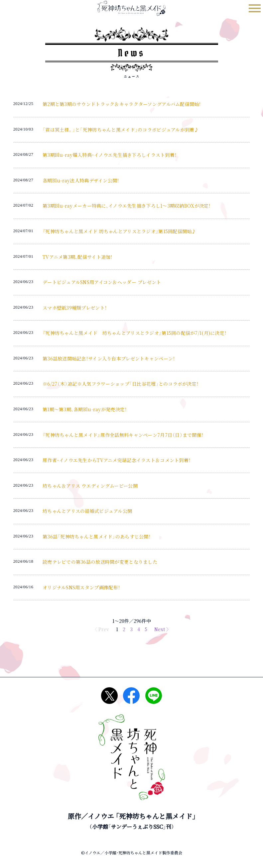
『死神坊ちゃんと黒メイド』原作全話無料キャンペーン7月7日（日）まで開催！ (123, 435)
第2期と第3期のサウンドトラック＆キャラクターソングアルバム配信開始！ (122, 104)
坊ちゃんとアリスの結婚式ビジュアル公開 (87, 511)
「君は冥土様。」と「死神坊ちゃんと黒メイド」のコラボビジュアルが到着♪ (121, 130)
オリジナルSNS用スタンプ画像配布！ (81, 587)
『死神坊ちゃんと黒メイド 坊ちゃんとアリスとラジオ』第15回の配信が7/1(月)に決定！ (134, 333)
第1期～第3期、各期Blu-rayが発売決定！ (85, 409)
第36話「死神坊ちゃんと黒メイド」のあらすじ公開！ (97, 536)
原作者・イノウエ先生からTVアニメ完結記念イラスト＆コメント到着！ (117, 460)
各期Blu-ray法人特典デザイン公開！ (81, 180)
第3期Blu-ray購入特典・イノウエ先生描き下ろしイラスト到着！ (110, 155)
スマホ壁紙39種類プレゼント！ (75, 308)
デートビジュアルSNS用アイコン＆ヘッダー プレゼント (102, 282)
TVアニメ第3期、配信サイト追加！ (78, 257)
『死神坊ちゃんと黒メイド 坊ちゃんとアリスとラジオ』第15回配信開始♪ (120, 231)
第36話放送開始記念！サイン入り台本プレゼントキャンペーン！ (109, 358)
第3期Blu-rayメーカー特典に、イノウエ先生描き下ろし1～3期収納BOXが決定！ (127, 206)
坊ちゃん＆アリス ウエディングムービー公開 (90, 486)
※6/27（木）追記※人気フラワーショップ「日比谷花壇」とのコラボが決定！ (121, 384)
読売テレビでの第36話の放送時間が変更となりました (100, 562)
